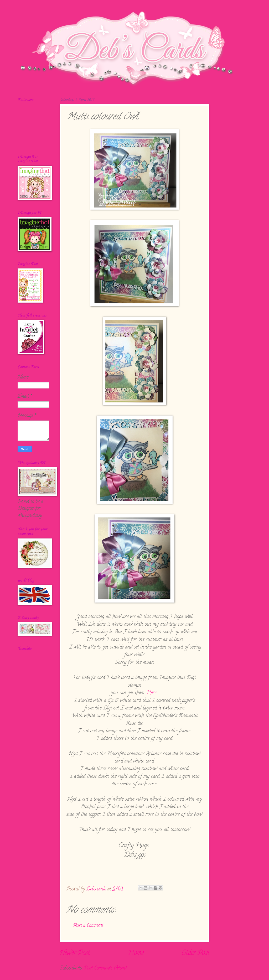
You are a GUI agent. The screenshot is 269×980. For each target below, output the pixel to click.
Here (151, 693)
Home (136, 953)
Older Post (195, 953)
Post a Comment (88, 926)
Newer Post (75, 953)
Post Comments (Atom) (105, 968)
